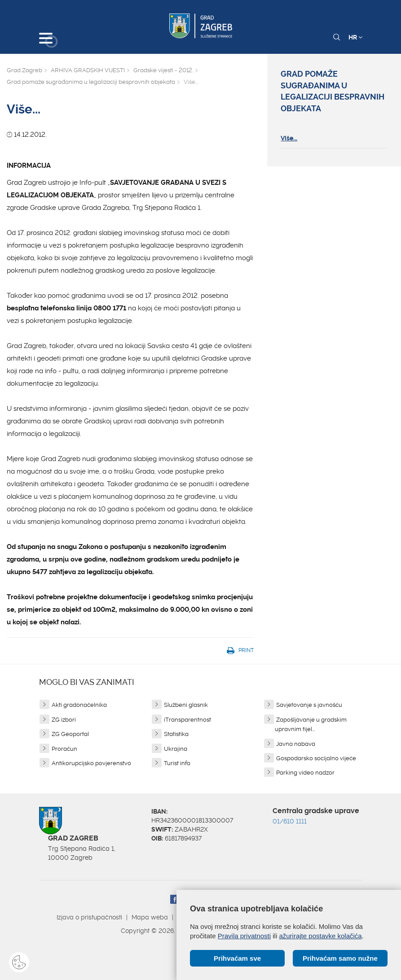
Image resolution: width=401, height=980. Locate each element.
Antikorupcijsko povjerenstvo (91, 763)
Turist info (177, 763)
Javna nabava (296, 744)
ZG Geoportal (70, 734)
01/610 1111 (290, 821)
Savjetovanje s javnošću (309, 705)
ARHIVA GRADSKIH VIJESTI (88, 70)
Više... (289, 138)
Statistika (176, 734)
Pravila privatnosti (244, 936)
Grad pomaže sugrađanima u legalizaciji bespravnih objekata (91, 82)
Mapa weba (150, 917)
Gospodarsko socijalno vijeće (316, 758)
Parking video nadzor (305, 773)
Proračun (64, 749)
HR (355, 37)
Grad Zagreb (24, 70)
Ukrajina (176, 749)
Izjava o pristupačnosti (89, 917)
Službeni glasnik (186, 705)
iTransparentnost (187, 720)
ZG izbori (64, 720)
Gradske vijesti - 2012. (163, 70)
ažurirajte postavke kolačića (320, 936)
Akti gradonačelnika (79, 705)
